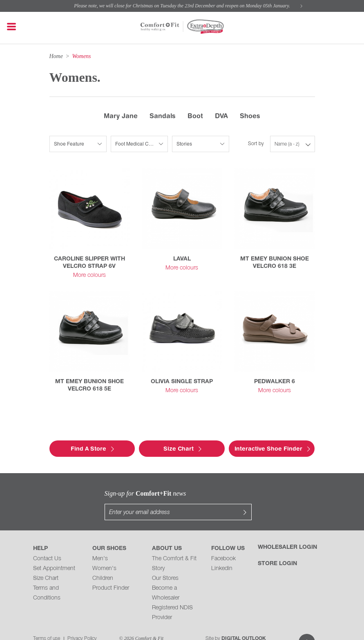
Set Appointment (54, 552)
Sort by (256, 144)
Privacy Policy (82, 622)
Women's (104, 552)
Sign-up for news (105, 493)
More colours (89, 275)
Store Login (277, 547)
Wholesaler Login (287, 531)
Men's (100, 542)
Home (56, 56)
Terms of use (47, 622)
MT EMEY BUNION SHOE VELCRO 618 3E (275, 263)
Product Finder (111, 572)
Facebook (223, 542)
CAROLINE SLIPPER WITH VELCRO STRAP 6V (89, 263)
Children (103, 562)
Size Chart (46, 562)
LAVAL (182, 259)
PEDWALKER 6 (275, 382)
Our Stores (165, 562)
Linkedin (222, 552)
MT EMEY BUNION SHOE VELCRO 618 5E (89, 385)
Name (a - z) (287, 144)
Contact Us (47, 542)
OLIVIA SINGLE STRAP (182, 382)
